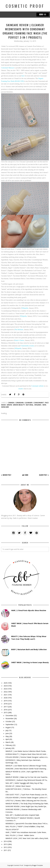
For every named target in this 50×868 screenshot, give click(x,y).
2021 (6, 695)
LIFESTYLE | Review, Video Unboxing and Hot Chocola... (26, 801)
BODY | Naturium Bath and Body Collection (29, 649)
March (8, 742)
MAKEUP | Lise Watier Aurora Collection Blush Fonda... (26, 751)
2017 (6, 707)
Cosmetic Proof (25, 6)
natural (30, 405)
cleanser (29, 403)
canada (11, 403)
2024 (6, 686)
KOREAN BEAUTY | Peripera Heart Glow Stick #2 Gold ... (26, 754)
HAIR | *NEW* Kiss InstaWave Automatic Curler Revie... (26, 832)
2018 (6, 704)
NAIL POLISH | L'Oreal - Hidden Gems (20, 835)
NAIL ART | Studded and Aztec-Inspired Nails (22, 815)
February (9, 745)
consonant (39, 403)
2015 (6, 712)
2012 (6, 847)
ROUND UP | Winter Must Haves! (18, 786)
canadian (19, 403)
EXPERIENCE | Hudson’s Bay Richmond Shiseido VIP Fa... (27, 780)
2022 (6, 692)
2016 (6, 710)
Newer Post (7, 475)
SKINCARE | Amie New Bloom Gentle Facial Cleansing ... (26, 769)
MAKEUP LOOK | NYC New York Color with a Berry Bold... (27, 838)
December (9, 715)
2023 (6, 689)
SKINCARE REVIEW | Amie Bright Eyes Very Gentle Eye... (26, 806)
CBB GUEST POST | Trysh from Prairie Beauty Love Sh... (27, 795)
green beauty (19, 405)
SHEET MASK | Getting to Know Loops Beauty (30, 662)
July (7, 730)
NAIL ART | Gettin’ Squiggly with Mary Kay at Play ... (25, 783)
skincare (5, 407)
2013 (6, 844)
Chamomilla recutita (27, 346)
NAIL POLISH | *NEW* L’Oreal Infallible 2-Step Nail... (25, 826)
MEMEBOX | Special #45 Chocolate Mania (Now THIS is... (27, 824)
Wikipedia (25, 308)
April (7, 739)
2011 (6, 850)
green (9, 405)
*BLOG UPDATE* (12, 829)
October (9, 721)
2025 (6, 683)
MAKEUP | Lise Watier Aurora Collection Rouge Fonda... (26, 766)
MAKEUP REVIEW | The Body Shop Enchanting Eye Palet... (27, 804)
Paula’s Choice (19, 340)
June (7, 733)
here (23, 76)
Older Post (43, 475)
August (8, 727)
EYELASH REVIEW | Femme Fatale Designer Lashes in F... (27, 798)
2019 (6, 701)
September (10, 724)
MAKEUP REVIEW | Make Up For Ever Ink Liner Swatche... (27, 777)
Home (26, 475)
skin (44, 405)
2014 (6, 841)
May (7, 736)
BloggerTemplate (37, 865)
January (8, 748)
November (10, 718)
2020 (6, 698)
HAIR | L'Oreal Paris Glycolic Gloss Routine (29, 610)
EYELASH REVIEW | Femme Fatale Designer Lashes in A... (27, 757)
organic (38, 405)
